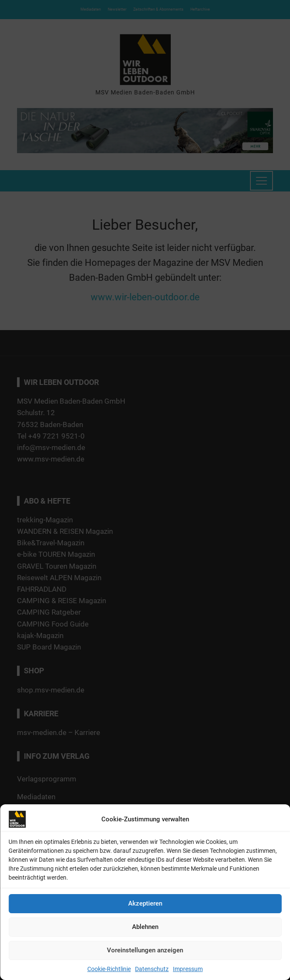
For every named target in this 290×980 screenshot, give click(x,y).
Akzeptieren (145, 903)
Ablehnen (145, 927)
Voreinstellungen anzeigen (145, 950)
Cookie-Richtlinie (109, 969)
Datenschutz (152, 969)
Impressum (188, 969)
